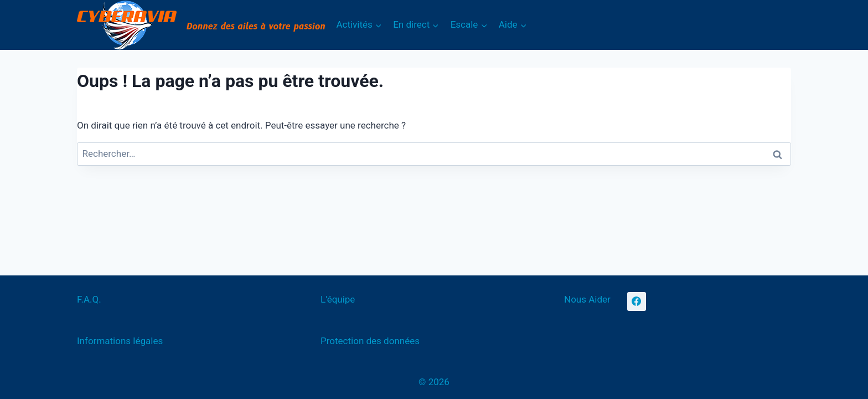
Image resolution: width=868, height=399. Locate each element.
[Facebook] (637, 301)
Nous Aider (587, 299)
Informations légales (120, 341)
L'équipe (338, 299)
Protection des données (370, 341)
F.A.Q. (89, 299)
